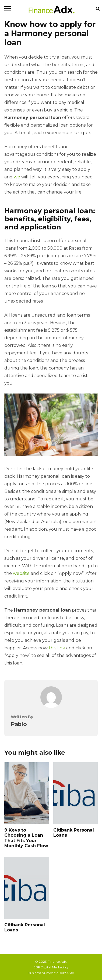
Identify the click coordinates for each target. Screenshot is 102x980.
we (17, 177)
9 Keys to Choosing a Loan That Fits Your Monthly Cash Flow (27, 793)
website (21, 573)
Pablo (19, 724)
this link (57, 648)
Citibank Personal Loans (76, 793)
